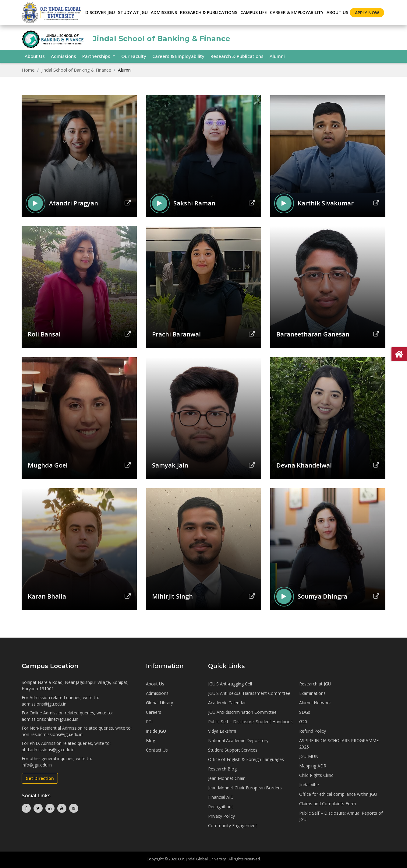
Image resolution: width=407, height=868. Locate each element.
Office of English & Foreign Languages (246, 759)
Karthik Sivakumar (326, 203)
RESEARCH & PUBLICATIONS (209, 12)
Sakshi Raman (194, 203)
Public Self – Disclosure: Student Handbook (250, 722)
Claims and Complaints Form (328, 804)
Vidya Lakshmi (222, 731)
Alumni (277, 56)
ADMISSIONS (164, 12)
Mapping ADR (313, 766)
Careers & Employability (178, 56)
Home (28, 70)
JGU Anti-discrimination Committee (242, 712)
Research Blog (222, 769)
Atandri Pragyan (74, 203)
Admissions (64, 56)
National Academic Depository (238, 740)
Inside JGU (156, 731)
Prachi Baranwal (176, 334)
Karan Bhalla (47, 596)
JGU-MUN (309, 756)
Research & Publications (237, 56)
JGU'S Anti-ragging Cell (230, 684)
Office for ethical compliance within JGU (338, 794)
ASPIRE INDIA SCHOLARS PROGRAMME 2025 (339, 744)
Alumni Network (315, 703)
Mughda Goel (48, 465)
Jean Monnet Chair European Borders (245, 788)
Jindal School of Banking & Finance (76, 70)
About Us (337, 12)
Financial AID (221, 797)
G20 (303, 722)
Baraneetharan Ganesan (313, 334)
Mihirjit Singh (172, 596)
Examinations (312, 693)
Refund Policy (313, 731)
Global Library (159, 703)
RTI (149, 722)
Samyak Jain (170, 465)
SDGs (305, 712)
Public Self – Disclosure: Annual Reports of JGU (341, 816)
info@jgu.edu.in (37, 765)
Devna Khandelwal (304, 465)
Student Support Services (233, 750)
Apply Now (367, 13)
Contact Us (157, 750)
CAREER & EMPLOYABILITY (297, 12)
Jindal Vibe (309, 785)
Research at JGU (315, 684)
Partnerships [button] (97, 56)
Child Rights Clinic (316, 775)
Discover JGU (100, 12)
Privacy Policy (221, 816)
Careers (154, 712)
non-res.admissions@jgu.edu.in (52, 734)
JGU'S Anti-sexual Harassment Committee (249, 693)
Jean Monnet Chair (226, 778)
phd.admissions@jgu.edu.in (48, 750)
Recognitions (221, 807)
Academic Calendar (227, 703)
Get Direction (40, 778)
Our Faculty (134, 56)
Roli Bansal (44, 334)
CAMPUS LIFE (254, 12)
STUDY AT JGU (133, 12)
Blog (150, 740)
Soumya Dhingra (322, 596)
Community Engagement (233, 825)
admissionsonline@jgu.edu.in (50, 719)
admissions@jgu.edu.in (44, 704)
